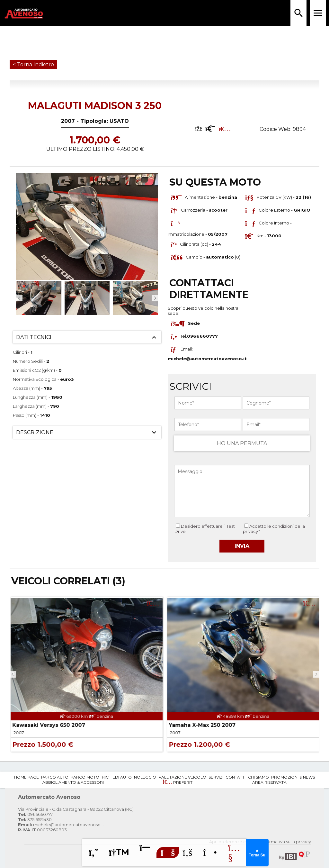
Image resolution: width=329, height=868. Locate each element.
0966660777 (35, 814)
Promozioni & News (293, 777)
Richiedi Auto (117, 777)
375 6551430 (35, 819)
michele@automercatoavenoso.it (207, 359)
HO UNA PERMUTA (242, 443)
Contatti (236, 777)
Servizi (216, 777)
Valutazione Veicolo (182, 777)
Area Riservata (269, 782)
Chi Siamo (258, 777)
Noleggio (145, 777)
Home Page (27, 777)
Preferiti (178, 782)
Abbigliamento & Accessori (73, 782)
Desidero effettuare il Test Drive (205, 529)
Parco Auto (55, 777)
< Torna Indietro (33, 64)
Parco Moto (85, 777)
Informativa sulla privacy (286, 842)
